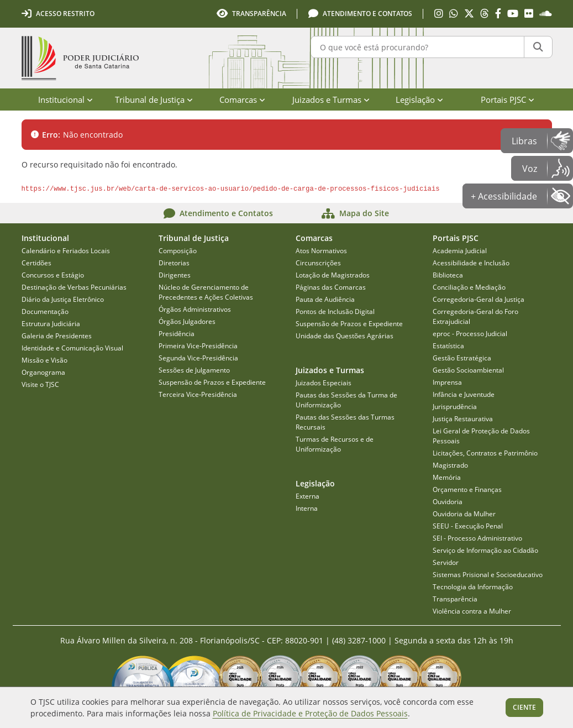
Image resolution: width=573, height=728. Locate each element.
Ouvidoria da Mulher (464, 514)
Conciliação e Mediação (469, 287)
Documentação (45, 311)
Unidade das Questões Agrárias (345, 336)
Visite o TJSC (40, 384)
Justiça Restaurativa (463, 419)
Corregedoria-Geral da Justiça (479, 299)
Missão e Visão (44, 360)
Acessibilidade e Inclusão (471, 263)
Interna (307, 508)
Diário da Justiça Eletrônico (63, 299)
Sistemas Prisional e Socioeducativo (488, 575)
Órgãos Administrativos (195, 309)
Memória (447, 477)
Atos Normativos (321, 251)
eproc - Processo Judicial (470, 334)
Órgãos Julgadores (187, 321)
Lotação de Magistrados (333, 275)
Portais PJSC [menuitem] (508, 99)
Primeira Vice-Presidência (198, 346)
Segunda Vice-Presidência (198, 358)
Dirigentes (175, 275)
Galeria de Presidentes (57, 336)
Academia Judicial (460, 251)
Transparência (455, 599)
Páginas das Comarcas (331, 287)
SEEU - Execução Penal (468, 526)
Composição (178, 251)
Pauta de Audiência (325, 299)
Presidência (177, 334)
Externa (307, 496)
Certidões (36, 263)
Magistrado (450, 465)
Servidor (446, 562)
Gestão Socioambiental (468, 370)
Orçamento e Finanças (467, 489)
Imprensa (447, 382)
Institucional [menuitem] (65, 99)
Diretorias (174, 263)
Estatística (448, 346)
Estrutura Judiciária (51, 324)
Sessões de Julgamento (194, 370)
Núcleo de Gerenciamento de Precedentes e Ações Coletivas (206, 292)
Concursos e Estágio (53, 275)
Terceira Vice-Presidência (198, 394)
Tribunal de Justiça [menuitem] (154, 99)
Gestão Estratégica (462, 358)
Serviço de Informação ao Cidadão (485, 550)
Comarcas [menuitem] (242, 99)
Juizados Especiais (324, 383)
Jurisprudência (455, 407)
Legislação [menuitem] (419, 99)
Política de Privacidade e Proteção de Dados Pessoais (310, 713)
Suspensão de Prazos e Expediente (212, 382)
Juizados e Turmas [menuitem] (331, 99)
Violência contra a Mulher (472, 611)
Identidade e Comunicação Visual (72, 348)
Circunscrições (318, 263)
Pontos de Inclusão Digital (335, 311)
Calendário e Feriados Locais (66, 251)
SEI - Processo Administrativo (477, 538)
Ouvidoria (448, 502)
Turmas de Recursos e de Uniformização (335, 444)
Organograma (43, 372)
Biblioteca (448, 275)
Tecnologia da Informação (473, 587)
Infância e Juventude (464, 394)
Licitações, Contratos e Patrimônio (485, 453)
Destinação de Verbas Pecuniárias (74, 287)
